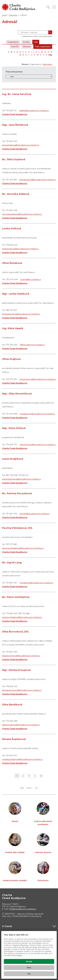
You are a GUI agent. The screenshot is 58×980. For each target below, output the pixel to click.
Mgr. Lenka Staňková (16, 294)
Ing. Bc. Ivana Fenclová (17, 94)
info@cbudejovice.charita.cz (23, 909)
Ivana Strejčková (13, 459)
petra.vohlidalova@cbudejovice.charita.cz (22, 617)
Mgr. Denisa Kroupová (16, 670)
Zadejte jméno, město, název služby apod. (37, 36)
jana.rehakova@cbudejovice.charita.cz (21, 145)
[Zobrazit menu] (54, 7)
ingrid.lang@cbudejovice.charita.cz (36, 583)
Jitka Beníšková (12, 705)
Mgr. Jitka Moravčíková (17, 394)
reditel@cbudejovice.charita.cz (34, 111)
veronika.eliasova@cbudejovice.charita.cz (22, 214)
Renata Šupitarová (14, 739)
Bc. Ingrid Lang (12, 562)
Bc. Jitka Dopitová (14, 159)
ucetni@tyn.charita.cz (31, 279)
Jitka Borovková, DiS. (16, 632)
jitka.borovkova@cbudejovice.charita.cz (21, 656)
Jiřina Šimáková (12, 263)
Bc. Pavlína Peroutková (17, 493)
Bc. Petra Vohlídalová (16, 597)
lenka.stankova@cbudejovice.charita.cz (21, 314)
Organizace (13, 42)
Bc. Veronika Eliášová (16, 194)
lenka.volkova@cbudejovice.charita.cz (20, 249)
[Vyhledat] (48, 7)
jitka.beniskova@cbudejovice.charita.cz (21, 725)
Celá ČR (14, 47)
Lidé (36, 42)
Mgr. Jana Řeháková (15, 125)
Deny (29, 968)
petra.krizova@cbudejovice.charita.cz (38, 445)
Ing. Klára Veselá (13, 328)
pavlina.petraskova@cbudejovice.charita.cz (23, 548)
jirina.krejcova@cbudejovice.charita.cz (38, 379)
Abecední (47, 64)
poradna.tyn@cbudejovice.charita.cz (37, 414)
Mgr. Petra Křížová (14, 428)
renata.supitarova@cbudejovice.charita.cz (22, 759)
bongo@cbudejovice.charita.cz (35, 514)
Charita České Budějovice (15, 114)
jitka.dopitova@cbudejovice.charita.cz (38, 180)
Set (29, 974)
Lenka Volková (11, 228)
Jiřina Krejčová (11, 359)
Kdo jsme (13, 15)
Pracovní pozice (14, 72)
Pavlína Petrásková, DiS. (17, 528)
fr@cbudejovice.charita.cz (32, 345)
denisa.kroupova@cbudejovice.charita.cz (22, 690)
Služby (27, 42)
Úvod (4, 15)
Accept (29, 961)
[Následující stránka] (35, 776)
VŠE (50, 55)
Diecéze (26, 47)
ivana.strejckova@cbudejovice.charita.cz (21, 479)
